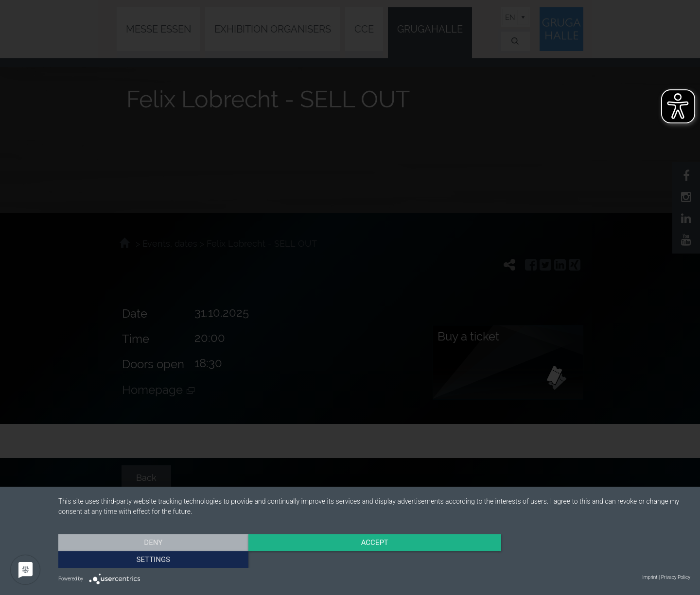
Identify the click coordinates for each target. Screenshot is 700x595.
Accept (374, 559)
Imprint (650, 577)
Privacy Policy (676, 577)
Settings (595, 559)
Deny (153, 559)
